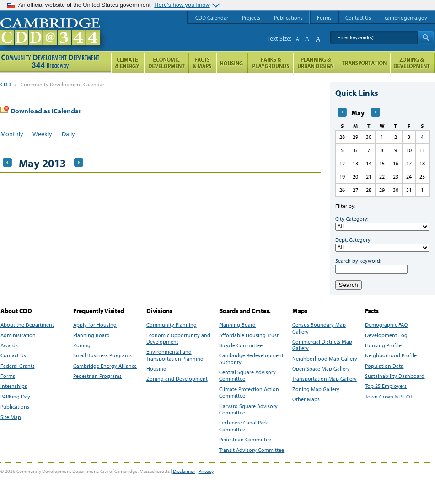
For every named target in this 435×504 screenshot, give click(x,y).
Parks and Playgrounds (271, 63)
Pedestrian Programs (97, 376)
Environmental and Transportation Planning (175, 355)
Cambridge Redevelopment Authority (251, 359)
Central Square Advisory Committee (247, 376)
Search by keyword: (358, 261)
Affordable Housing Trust (249, 335)
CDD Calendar (212, 18)
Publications (15, 407)
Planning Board (91, 335)
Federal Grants (18, 366)
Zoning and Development (177, 379)
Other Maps (306, 399)
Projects (251, 18)
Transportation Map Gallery (325, 379)
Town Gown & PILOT (389, 397)
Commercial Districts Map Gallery (322, 345)
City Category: (352, 219)
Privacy (206, 471)
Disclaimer (184, 471)
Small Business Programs (102, 355)
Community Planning (172, 325)
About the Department (27, 325)
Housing (156, 369)
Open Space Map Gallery (321, 369)
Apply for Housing (95, 325)
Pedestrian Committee (245, 440)
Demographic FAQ (386, 325)
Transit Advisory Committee (252, 450)
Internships (14, 386)
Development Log (386, 335)
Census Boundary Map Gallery (319, 328)
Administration (18, 335)
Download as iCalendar (46, 111)
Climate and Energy (127, 63)
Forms (8, 376)
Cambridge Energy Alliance (105, 366)
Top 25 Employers (386, 386)
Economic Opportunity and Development (178, 339)
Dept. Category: (353, 240)
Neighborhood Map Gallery (325, 359)
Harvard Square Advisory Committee (248, 409)
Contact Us (13, 355)
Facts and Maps (203, 63)
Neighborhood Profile (391, 355)
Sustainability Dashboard (395, 376)
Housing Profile (383, 345)
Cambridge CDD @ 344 (54, 41)
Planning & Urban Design (316, 63)
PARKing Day (15, 397)
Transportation (364, 63)
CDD (6, 84)
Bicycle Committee (241, 345)
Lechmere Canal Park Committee (244, 426)
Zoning (82, 345)
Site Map (11, 417)
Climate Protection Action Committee (249, 393)
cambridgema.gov (406, 18)
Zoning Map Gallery (316, 389)
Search (349, 285)
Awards (9, 345)
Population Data (384, 366)
